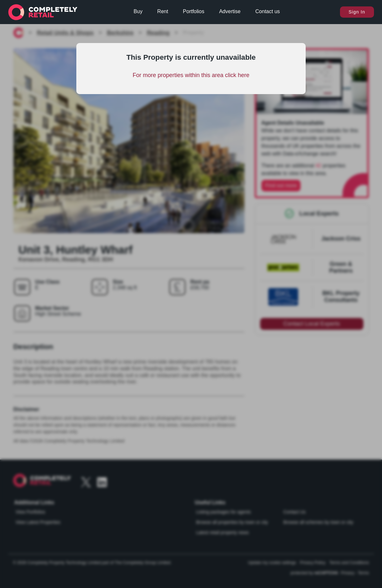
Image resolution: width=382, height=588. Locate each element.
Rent (163, 11)
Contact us (267, 11)
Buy (138, 11)
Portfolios (194, 11)
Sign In (357, 12)
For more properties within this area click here (191, 75)
